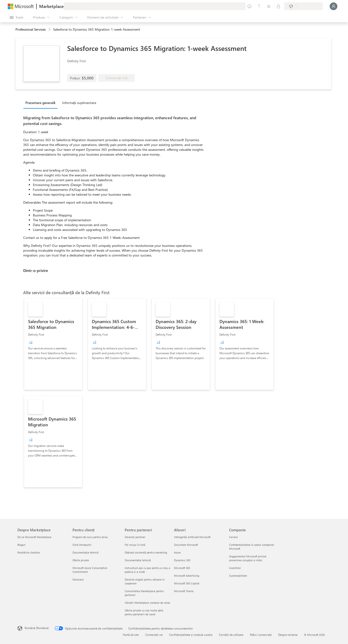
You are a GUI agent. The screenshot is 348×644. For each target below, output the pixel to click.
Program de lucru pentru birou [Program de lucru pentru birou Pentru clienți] (90, 537)
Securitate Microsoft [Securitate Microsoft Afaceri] (186, 545)
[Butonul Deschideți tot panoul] (16, 17)
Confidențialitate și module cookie (191, 635)
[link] (53, 344)
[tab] (42, 103)
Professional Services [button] (31, 29)
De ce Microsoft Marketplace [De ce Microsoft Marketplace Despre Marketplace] (34, 537)
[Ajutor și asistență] (259, 6)
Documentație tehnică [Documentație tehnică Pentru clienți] (86, 552)
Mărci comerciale (261, 635)
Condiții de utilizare (231, 635)
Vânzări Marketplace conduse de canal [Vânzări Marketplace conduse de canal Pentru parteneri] (147, 603)
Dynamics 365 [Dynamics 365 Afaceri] (182, 560)
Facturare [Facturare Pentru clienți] (78, 579)
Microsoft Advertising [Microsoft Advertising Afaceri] (187, 576)
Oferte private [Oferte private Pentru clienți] (81, 560)
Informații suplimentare (79, 103)
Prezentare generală (40, 103)
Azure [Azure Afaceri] (177, 552)
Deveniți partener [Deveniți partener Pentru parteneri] (135, 537)
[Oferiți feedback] (249, 6)
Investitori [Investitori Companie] (235, 568)
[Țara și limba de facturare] (304, 6)
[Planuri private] (278, 6)
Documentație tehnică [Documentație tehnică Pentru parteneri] (138, 560)
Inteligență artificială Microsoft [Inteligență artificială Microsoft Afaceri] (192, 537)
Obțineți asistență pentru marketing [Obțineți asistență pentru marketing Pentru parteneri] (146, 552)
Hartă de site (131, 635)
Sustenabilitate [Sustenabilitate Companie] (238, 576)
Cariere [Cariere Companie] (233, 537)
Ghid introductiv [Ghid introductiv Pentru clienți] (82, 545)
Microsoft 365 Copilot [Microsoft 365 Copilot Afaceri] (187, 583)
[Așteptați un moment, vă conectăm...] (333, 6)
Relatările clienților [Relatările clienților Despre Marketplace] (29, 552)
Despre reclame (288, 635)
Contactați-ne (154, 635)
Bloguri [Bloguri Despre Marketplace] (22, 545)
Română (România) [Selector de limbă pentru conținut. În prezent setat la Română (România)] (37, 628)
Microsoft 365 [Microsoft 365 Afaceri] (182, 568)
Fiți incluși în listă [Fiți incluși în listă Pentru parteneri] (135, 545)
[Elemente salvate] (269, 6)
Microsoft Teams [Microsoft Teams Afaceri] (184, 591)
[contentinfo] (50, 30)
